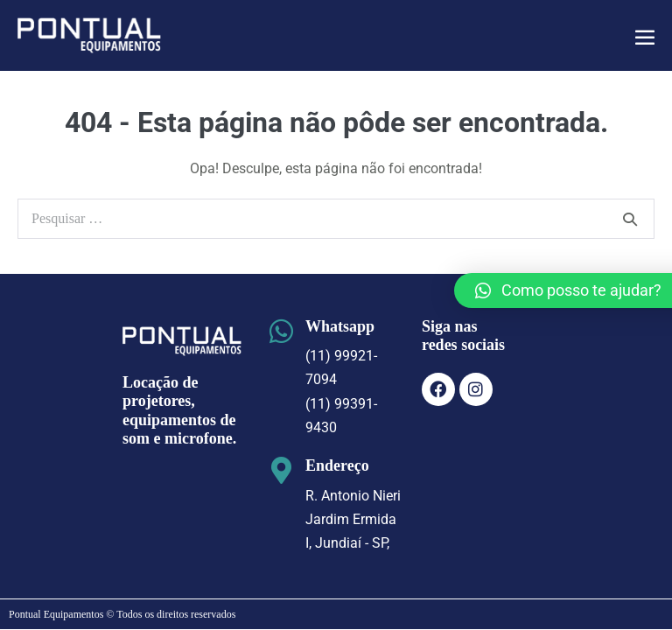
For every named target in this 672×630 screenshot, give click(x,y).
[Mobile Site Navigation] (645, 37)
